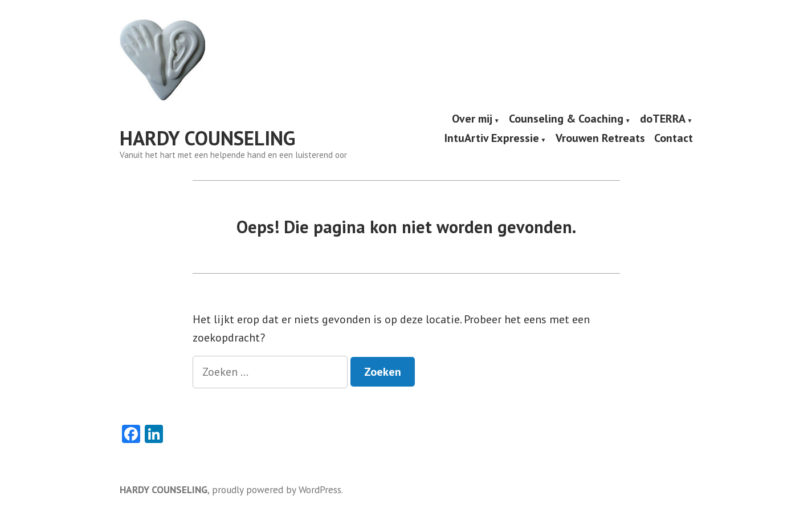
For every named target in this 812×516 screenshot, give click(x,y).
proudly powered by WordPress (277, 489)
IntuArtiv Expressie (492, 139)
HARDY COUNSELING (207, 138)
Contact (674, 139)
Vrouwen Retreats (600, 139)
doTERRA (663, 119)
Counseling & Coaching (566, 119)
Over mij (472, 119)
